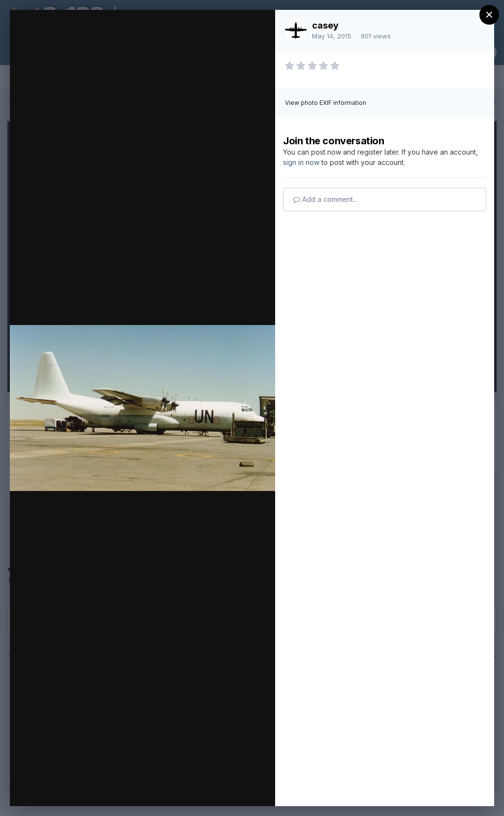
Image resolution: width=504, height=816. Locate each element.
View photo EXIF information (326, 103)
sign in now (301, 162)
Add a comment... (325, 199)
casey (325, 25)
